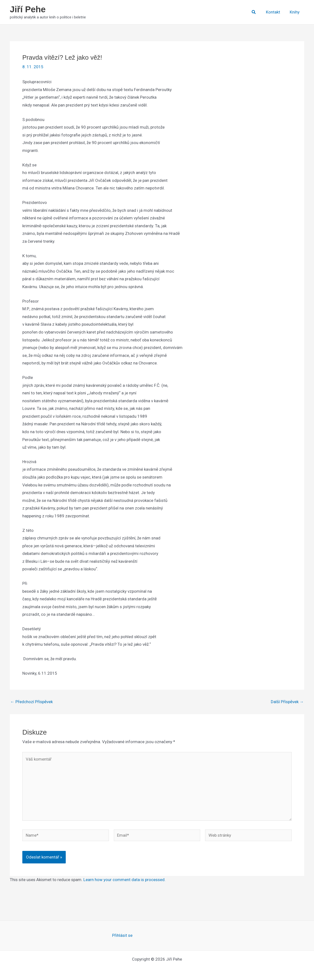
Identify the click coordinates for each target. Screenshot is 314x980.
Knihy (295, 12)
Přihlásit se (122, 935)
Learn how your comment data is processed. (124, 880)
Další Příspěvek (287, 702)
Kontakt (275, 12)
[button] (256, 12)
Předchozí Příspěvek (32, 702)
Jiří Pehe (28, 9)
